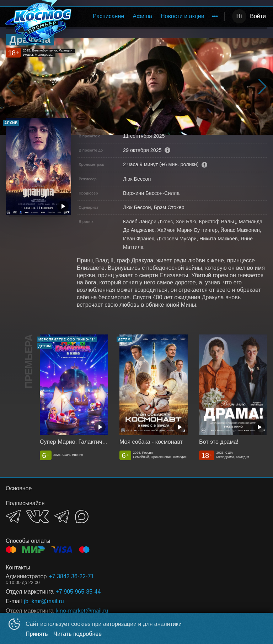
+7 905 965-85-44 (78, 592)
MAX (82, 517)
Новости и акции (183, 16)
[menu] (150, 16)
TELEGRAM (13, 516)
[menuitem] (108, 16)
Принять (37, 634)
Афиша (142, 16)
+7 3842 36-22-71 (71, 576)
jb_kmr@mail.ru (44, 601)
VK (38, 516)
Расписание (108, 16)
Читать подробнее (78, 634)
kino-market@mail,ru (82, 611)
